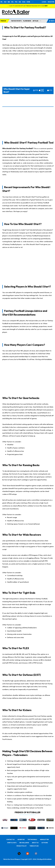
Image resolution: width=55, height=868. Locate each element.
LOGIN (44, 2)
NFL (2, 2)
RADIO (52, 21)
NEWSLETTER (44, 839)
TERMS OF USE (34, 846)
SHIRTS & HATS (12, 843)
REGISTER (51, 2)
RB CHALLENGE (24, 843)
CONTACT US (10, 839)
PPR (36, 90)
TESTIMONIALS (32, 839)
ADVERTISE (21, 839)
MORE (28, 2)
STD (51, 90)
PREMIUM (3, 21)
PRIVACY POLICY (22, 846)
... (41, 20)
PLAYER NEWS (27, 21)
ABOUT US (35, 843)
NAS (20, 2)
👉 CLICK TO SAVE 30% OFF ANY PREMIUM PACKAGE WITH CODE (27, 6)
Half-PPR (42, 90)
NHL (12, 2)
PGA (16, 2)
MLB (5, 2)
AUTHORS (45, 843)
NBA (9, 2)
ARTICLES (35, 21)
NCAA (24, 2)
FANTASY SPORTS (16, 21)
